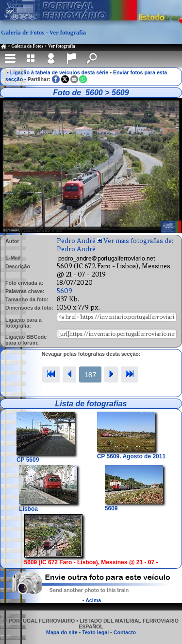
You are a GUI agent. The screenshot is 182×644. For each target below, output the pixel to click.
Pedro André (76, 241)
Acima (93, 600)
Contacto (125, 632)
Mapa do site (62, 632)
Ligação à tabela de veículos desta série (59, 72)
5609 (65, 291)
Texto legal (95, 632)
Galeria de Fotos (27, 46)
